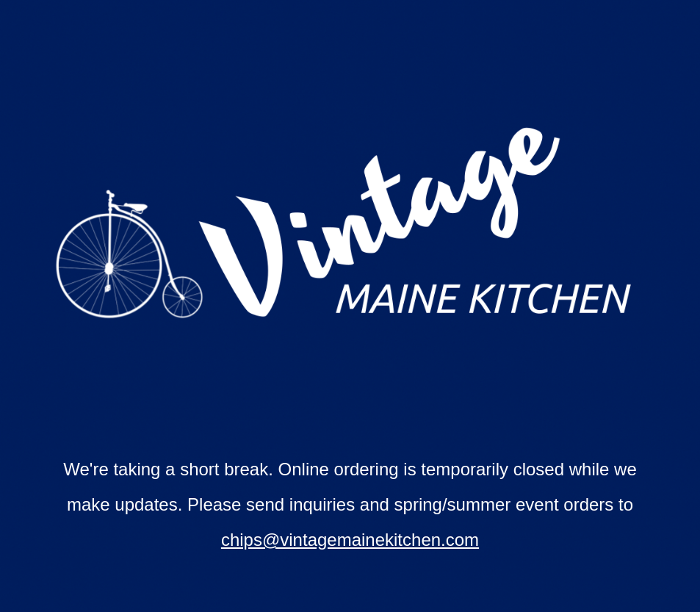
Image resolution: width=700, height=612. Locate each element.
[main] (350, 505)
